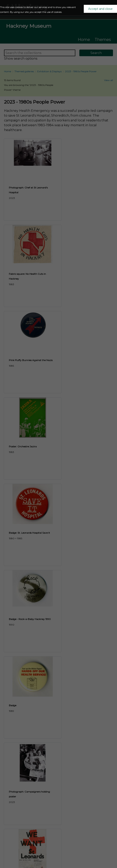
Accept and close (100, 9)
